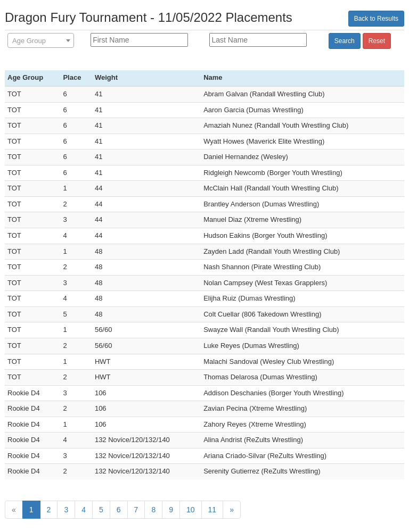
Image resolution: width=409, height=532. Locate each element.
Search (345, 41)
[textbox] (41, 41)
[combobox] (41, 40)
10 (191, 510)
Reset (377, 41)
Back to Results (376, 19)
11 (212, 510)
